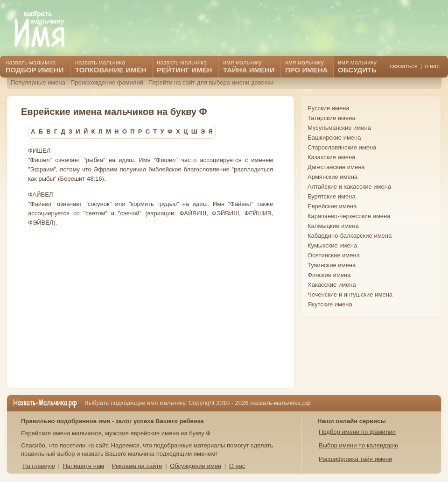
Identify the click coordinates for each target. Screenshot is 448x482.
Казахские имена (331, 157)
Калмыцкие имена (333, 226)
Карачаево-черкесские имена (349, 216)
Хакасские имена (332, 285)
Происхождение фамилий (107, 82)
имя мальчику (357, 66)
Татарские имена (332, 118)
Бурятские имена (332, 196)
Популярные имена (38, 82)
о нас (432, 66)
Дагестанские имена (336, 167)
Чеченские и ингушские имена (350, 294)
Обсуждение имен (196, 466)
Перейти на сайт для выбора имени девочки (211, 82)
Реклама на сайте (137, 466)
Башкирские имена (334, 138)
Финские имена (329, 275)
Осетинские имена (334, 255)
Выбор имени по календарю (358, 445)
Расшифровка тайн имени (356, 459)
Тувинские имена (332, 265)
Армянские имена (332, 177)
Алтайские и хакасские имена (349, 187)
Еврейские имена (332, 206)
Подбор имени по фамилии (357, 432)
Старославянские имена (342, 147)
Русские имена (329, 108)
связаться (403, 66)
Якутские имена (330, 304)
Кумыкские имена (332, 245)
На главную (39, 466)
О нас (237, 466)
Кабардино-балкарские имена (350, 236)
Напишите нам (83, 466)
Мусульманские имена (339, 128)
